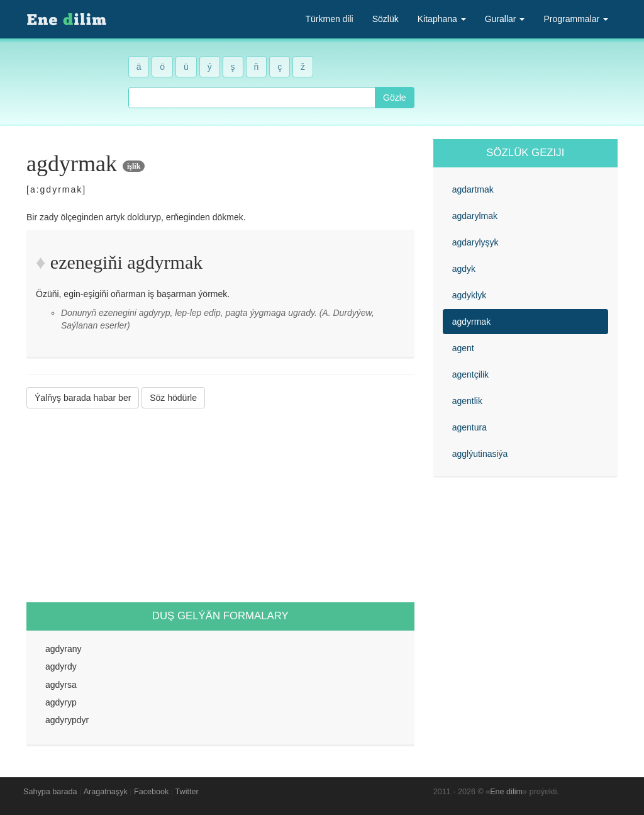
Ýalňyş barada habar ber (83, 398)
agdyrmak (471, 322)
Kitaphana (442, 19)
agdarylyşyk (475, 242)
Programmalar (576, 19)
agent (463, 348)
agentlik (467, 401)
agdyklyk (469, 295)
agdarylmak (475, 216)
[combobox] (252, 98)
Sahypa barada (50, 792)
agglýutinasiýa (480, 454)
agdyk (464, 269)
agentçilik (470, 374)
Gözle (395, 98)
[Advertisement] (220, 505)
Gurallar (505, 19)
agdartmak (473, 189)
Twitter (187, 792)
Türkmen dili (329, 19)
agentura (469, 427)
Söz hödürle (173, 398)
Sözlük (386, 19)
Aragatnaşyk (106, 792)
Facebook (151, 792)
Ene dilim (506, 792)
